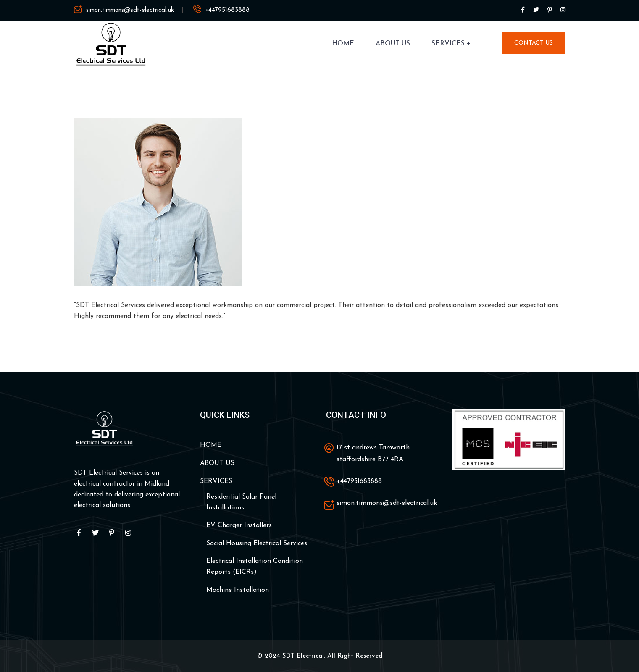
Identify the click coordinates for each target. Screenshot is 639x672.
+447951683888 (227, 10)
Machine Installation (238, 590)
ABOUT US (393, 44)
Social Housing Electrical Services (257, 543)
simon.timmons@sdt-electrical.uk (130, 10)
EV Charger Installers (239, 525)
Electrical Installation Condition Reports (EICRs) (255, 567)
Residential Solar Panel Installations (241, 502)
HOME (343, 44)
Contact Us (534, 43)
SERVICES (448, 44)
